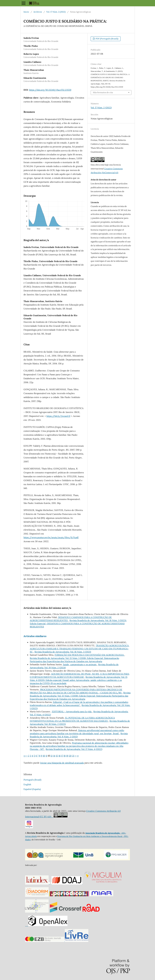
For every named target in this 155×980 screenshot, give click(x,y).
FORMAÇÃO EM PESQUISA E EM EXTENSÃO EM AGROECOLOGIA (90, 655)
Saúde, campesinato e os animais (80, 664)
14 (54, 756)
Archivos (38, 12)
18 (65, 756)
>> (78, 756)
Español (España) (32, 789)
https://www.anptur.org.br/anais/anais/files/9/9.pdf (51, 537)
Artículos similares (35, 636)
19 (67, 756)
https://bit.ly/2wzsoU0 (58, 416)
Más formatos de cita (103, 92)
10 (44, 756)
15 (57, 756)
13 (52, 756)
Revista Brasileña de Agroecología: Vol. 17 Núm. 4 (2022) (74, 749)
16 (60, 756)
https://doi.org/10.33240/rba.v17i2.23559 (50, 90)
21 (73, 756)
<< (25, 756)
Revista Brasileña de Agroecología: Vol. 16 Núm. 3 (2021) (63, 652)
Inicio (26, 12)
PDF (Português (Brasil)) (107, 39)
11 (46, 756)
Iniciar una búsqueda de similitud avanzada (62, 763)
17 (62, 756)
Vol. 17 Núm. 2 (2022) (56, 12)
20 (70, 756)
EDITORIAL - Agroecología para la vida (72, 712)
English (27, 784)
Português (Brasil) (32, 780)
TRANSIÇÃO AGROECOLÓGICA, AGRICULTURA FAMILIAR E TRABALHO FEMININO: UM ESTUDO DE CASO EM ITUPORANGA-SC (80, 649)
